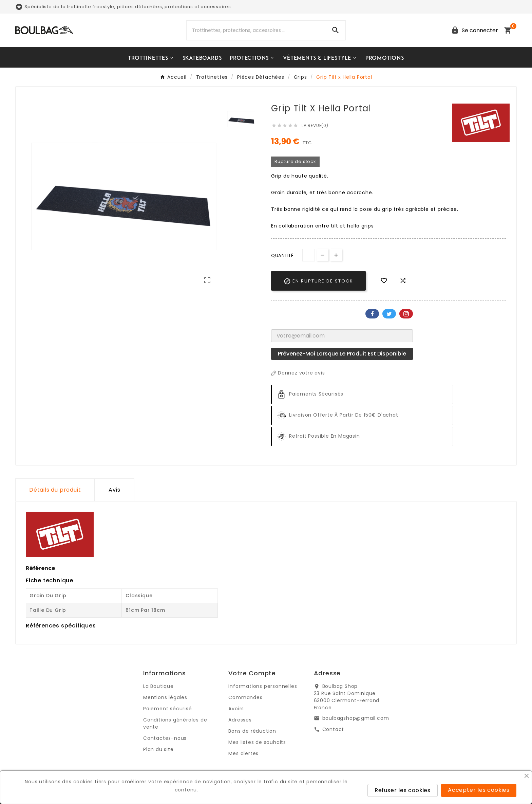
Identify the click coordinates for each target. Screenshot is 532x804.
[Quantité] (309, 255)
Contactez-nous (165, 738)
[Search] (336, 30)
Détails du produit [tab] (55, 490)
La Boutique (158, 686)
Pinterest (406, 314)
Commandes (245, 697)
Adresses (240, 720)
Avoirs (236, 709)
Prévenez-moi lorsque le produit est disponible (342, 354)
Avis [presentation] (114, 490)
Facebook (372, 314)
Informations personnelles (263, 686)
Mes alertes (243, 753)
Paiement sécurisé (168, 709)
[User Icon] (473, 30)
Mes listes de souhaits (257, 742)
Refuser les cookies (403, 790)
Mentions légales (165, 697)
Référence (40, 568)
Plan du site (158, 749)
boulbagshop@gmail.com (356, 718)
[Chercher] (256, 30)
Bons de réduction (252, 731)
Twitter (389, 314)
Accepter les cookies (479, 790)
